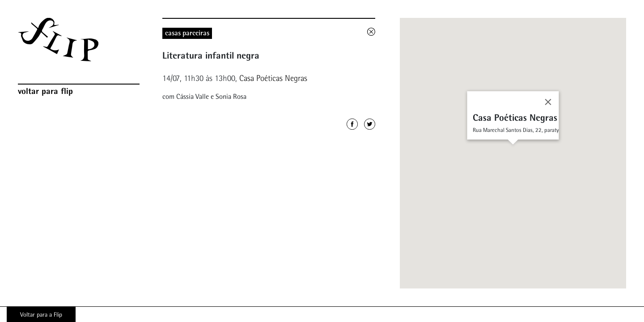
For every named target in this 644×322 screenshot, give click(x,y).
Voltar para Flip (45, 91)
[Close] (548, 102)
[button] (513, 149)
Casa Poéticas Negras (273, 78)
